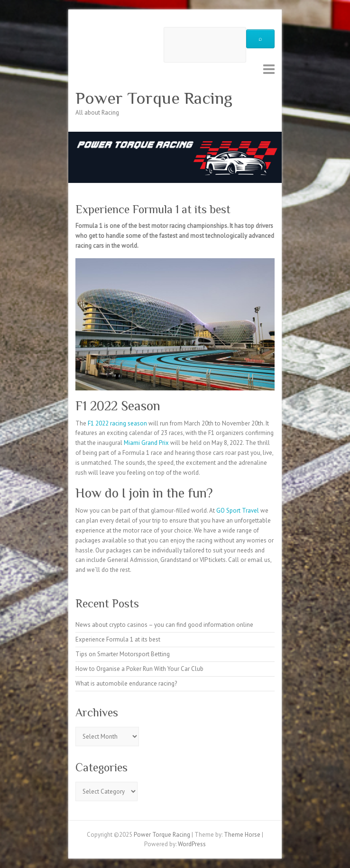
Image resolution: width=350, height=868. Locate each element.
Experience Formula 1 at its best (118, 639)
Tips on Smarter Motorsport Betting (123, 654)
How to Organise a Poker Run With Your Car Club (139, 669)
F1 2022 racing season (117, 423)
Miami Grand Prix (146, 443)
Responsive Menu (269, 69)
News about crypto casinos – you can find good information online (164, 625)
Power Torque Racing (154, 98)
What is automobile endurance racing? (126, 683)
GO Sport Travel (238, 511)
